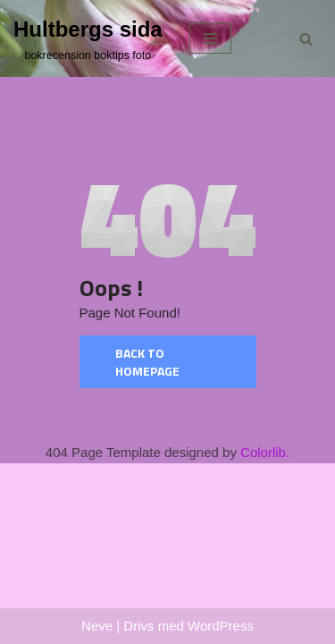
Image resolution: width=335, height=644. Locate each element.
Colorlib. (265, 452)
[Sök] (306, 39)
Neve (97, 626)
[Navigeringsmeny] (210, 38)
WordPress (221, 626)
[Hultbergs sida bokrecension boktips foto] (88, 38)
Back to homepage (147, 362)
